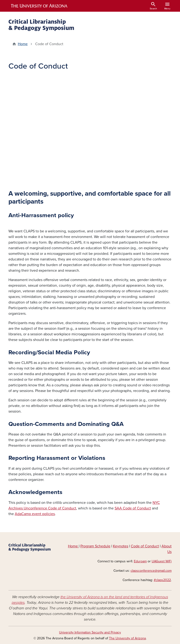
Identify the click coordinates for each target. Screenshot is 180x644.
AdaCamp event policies (35, 514)
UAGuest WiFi (162, 561)
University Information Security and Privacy (90, 632)
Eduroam (140, 561)
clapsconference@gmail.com (151, 571)
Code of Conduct (145, 546)
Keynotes (121, 546)
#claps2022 (162, 580)
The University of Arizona (127, 638)
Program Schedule (95, 546)
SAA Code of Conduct (133, 508)
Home (23, 44)
